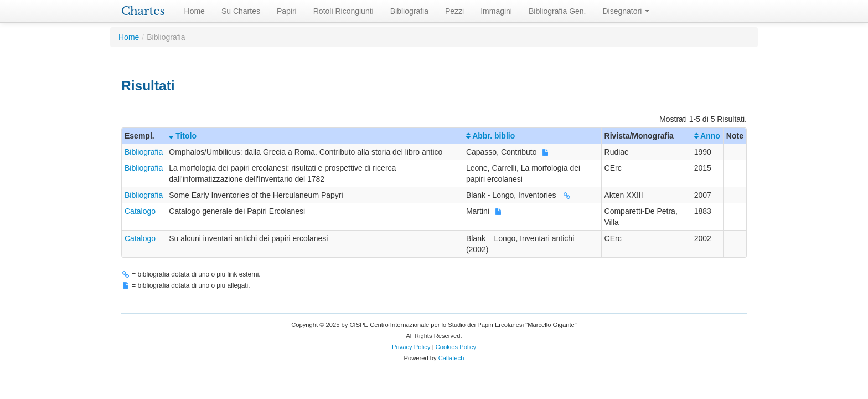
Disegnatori (626, 11)
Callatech (451, 358)
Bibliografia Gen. (557, 11)
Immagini (496, 11)
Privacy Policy (411, 347)
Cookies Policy (456, 347)
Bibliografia (409, 11)
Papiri (287, 11)
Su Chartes (241, 11)
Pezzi (454, 11)
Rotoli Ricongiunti (343, 11)
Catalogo (140, 211)
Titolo (183, 136)
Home (195, 11)
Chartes (143, 11)
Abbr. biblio (490, 136)
